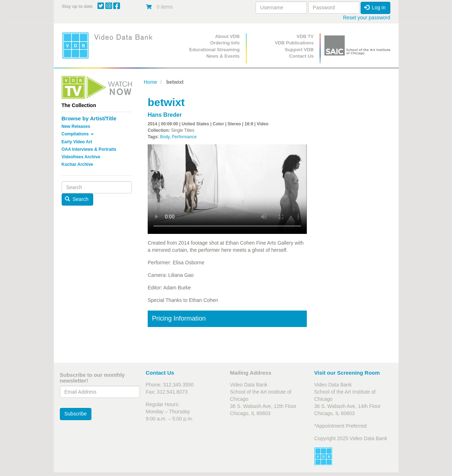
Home (150, 82)
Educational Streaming (215, 50)
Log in (375, 8)
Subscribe (76, 414)
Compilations (78, 134)
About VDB (227, 36)
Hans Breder (165, 115)
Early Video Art (77, 142)
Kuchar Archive (77, 164)
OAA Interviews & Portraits (89, 149)
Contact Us (301, 56)
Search (77, 199)
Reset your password (367, 18)
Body (165, 137)
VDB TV (305, 36)
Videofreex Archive (81, 157)
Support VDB (299, 50)
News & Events (223, 56)
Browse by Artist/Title (89, 118)
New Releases (76, 126)
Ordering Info (225, 43)
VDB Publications (294, 43)
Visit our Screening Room (347, 373)
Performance (184, 137)
